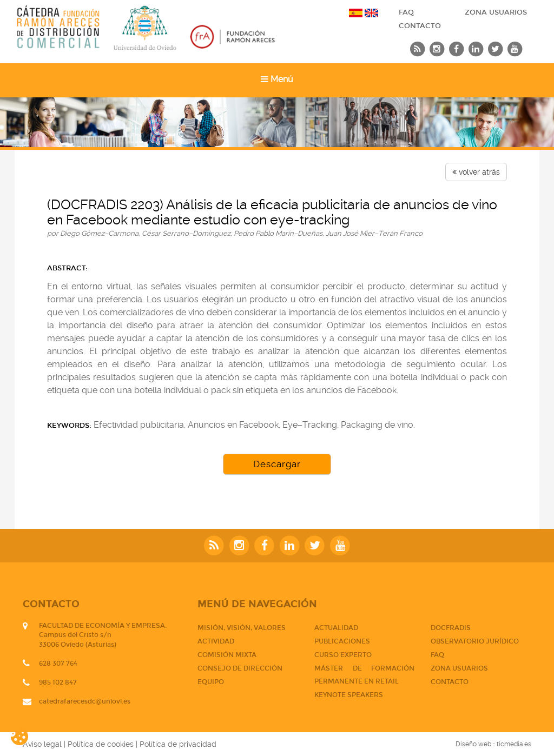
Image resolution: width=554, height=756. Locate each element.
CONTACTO (420, 26)
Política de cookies (101, 744)
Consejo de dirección (240, 668)
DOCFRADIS (451, 628)
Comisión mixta (227, 655)
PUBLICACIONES (342, 641)
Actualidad (336, 628)
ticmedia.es (514, 744)
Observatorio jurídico (475, 641)
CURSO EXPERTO (343, 655)
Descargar (277, 464)
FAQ (406, 12)
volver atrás (476, 172)
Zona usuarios (496, 12)
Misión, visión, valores (242, 628)
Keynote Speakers (349, 695)
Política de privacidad (178, 744)
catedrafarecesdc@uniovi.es (85, 701)
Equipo (211, 682)
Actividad (216, 641)
